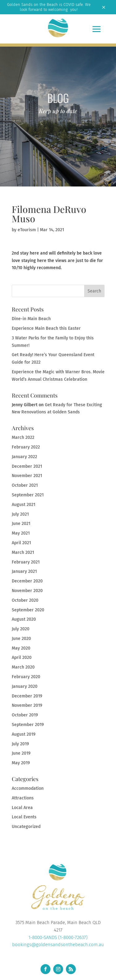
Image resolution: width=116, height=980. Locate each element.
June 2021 (21, 524)
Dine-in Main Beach (31, 319)
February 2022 (26, 447)
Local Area (22, 808)
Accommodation (28, 788)
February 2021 (26, 562)
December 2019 (27, 696)
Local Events (24, 817)
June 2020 (21, 639)
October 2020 (25, 600)
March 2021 (23, 552)
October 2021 (25, 485)
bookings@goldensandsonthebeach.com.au (58, 945)
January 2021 (24, 571)
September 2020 (28, 610)
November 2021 (27, 476)
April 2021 (21, 543)
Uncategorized (26, 827)
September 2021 (28, 495)
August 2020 (24, 619)
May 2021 (21, 533)
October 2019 (25, 715)
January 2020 (25, 686)
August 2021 (24, 505)
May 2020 (21, 648)
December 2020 (27, 581)
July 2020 (21, 629)
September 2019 (28, 725)
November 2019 (27, 705)
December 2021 (27, 466)
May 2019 (21, 763)
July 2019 (20, 744)
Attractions (23, 798)
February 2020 (26, 677)
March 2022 (23, 437)
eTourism (27, 230)
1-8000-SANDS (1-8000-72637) (58, 937)
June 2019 (21, 753)
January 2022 (24, 457)
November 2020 (27, 591)
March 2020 (23, 667)
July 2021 (20, 514)
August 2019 (24, 734)
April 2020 (22, 658)
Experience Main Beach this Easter (46, 328)
